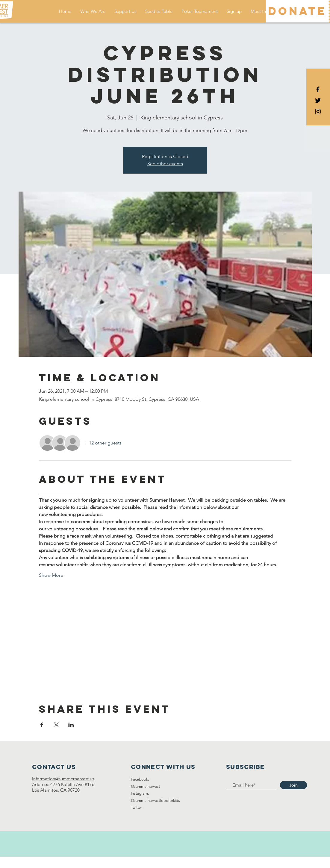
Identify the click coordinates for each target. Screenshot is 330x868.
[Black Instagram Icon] (318, 111)
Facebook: (140, 779)
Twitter (136, 807)
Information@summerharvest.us (63, 779)
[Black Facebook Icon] (318, 89)
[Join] (293, 785)
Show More (51, 575)
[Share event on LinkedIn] (71, 725)
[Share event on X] (56, 725)
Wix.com (199, 862)
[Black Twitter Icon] (318, 100)
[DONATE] (297, 11)
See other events (165, 164)
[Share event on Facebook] (42, 725)
